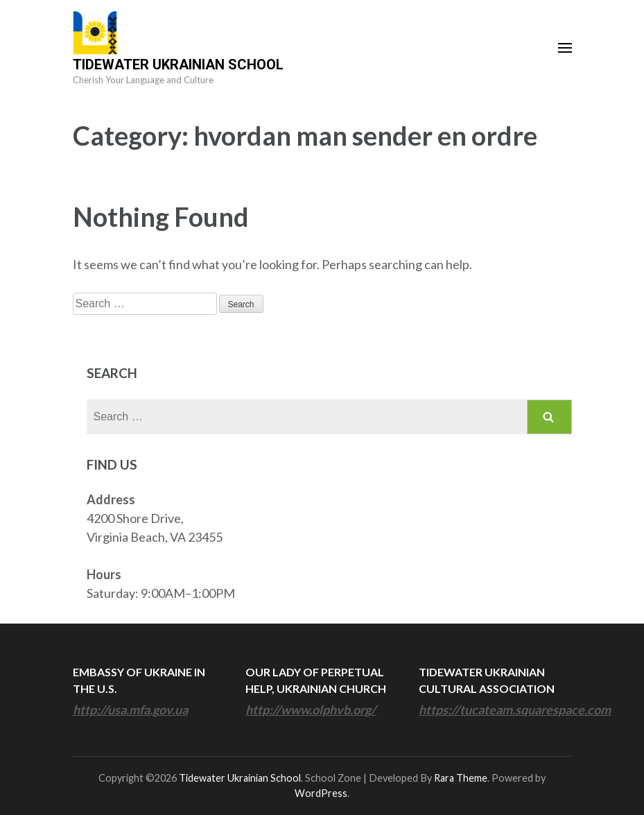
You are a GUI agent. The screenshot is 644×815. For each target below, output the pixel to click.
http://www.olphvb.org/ (311, 710)
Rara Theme (461, 778)
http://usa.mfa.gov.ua (130, 710)
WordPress (321, 793)
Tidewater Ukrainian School (178, 65)
